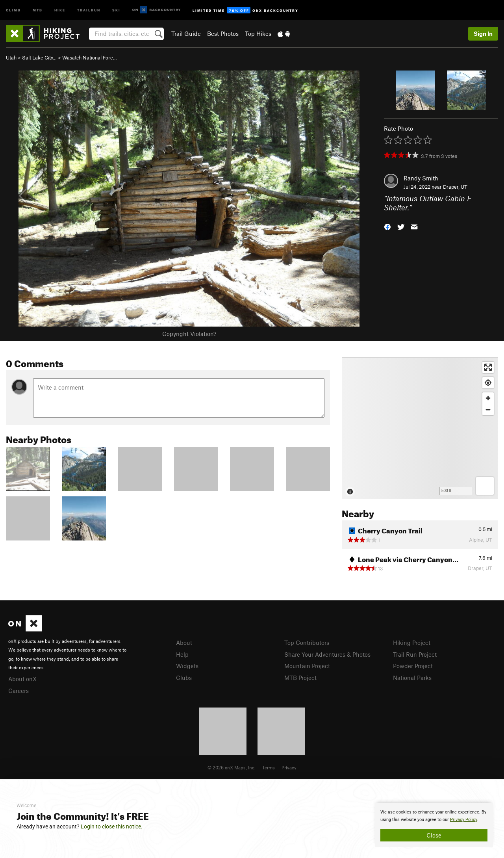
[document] (434, 825)
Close (434, 835)
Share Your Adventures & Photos (327, 654)
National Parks (412, 678)
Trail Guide (186, 33)
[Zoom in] (488, 398)
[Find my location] (488, 383)
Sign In (483, 33)
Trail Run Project (415, 654)
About (184, 643)
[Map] (420, 428)
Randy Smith (421, 178)
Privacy (289, 767)
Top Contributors (307, 643)
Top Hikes (258, 33)
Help (182, 654)
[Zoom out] (488, 409)
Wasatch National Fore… (90, 58)
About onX (22, 679)
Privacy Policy (464, 820)
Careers (19, 691)
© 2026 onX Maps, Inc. (232, 767)
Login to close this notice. (112, 826)
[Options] (485, 486)
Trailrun (89, 10)
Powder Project (413, 666)
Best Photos (223, 33)
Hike (60, 10)
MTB (38, 10)
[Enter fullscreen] (488, 367)
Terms (269, 767)
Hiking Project (412, 643)
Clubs (184, 678)
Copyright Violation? (189, 334)
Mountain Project (307, 666)
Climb (13, 10)
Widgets (187, 666)
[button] (387, 226)
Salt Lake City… (39, 58)
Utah (11, 58)
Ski (116, 10)
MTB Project (300, 678)
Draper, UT (455, 187)
